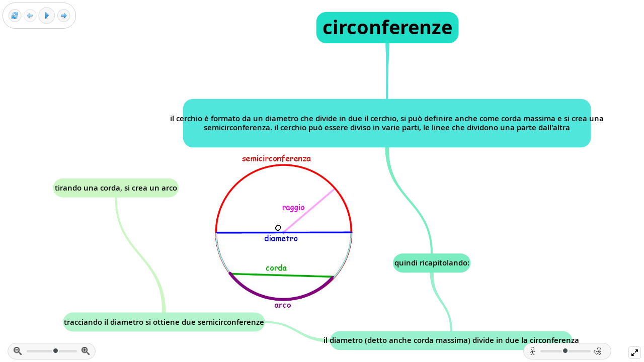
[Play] (47, 16)
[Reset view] (15, 16)
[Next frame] (64, 16)
